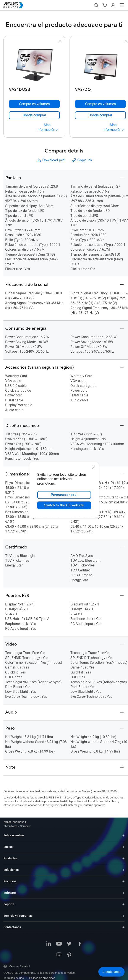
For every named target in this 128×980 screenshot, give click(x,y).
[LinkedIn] (49, 941)
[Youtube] (59, 941)
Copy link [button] (82, 160)
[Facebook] (80, 941)
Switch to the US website (64, 505)
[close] (94, 467)
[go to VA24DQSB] (34, 65)
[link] (34, 115)
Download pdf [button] (50, 160)
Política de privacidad (42, 975)
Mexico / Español (17, 963)
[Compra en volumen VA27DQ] (100, 104)
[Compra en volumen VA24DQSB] (34, 104)
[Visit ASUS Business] (16, 823)
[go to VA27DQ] (100, 65)
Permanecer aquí (64, 495)
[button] (96, 5)
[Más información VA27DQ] (113, 127)
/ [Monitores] (35, 823)
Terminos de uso (14, 975)
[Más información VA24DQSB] (47, 127)
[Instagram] (59, 952)
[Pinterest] (69, 952)
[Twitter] (69, 941)
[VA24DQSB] (34, 88)
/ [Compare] (49, 823)
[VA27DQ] (100, 88)
